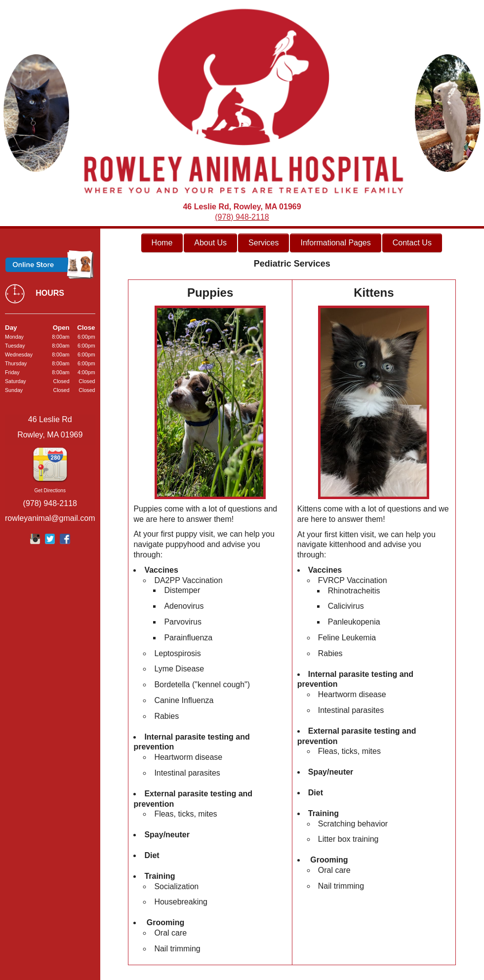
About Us (210, 243)
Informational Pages (335, 243)
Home (162, 243)
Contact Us (412, 243)
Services (263, 243)
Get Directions (50, 490)
